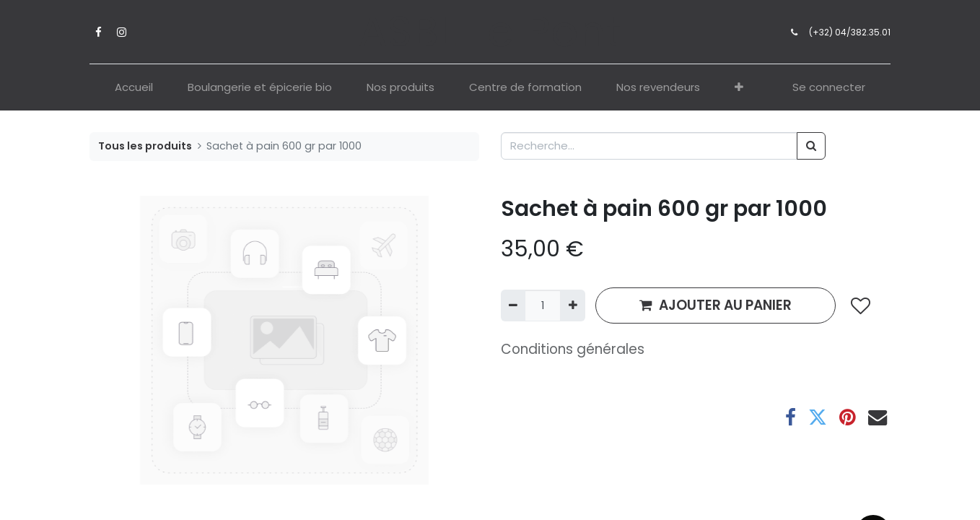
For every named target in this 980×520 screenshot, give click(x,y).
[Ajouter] (572, 306)
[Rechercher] (811, 146)
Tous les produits (145, 146)
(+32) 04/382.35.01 (850, 32)
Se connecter (829, 87)
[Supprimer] (513, 306)
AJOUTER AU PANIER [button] (716, 305)
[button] (739, 88)
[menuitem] (134, 88)
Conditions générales (573, 349)
